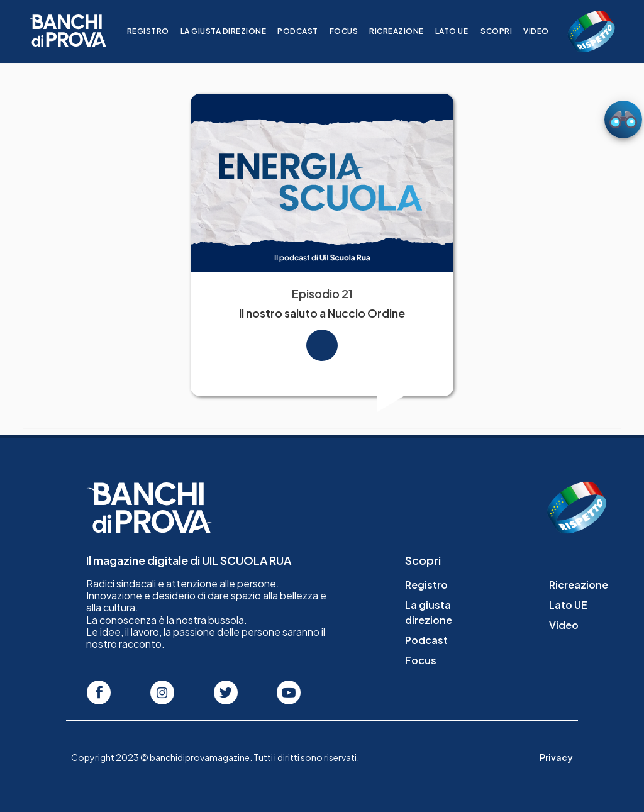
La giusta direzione (231, 31)
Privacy (556, 757)
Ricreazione (404, 31)
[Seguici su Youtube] (289, 692)
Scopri (504, 31)
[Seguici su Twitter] (226, 692)
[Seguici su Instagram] (162, 692)
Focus (352, 31)
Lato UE (459, 31)
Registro (156, 31)
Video (544, 31)
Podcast (305, 31)
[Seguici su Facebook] (99, 692)
